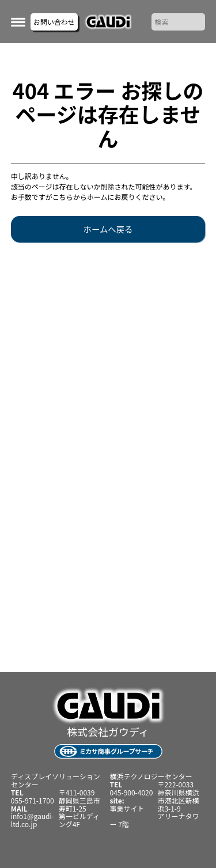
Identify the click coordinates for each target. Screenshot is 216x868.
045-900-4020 (132, 792)
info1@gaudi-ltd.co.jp (33, 820)
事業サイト (127, 808)
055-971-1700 (33, 800)
